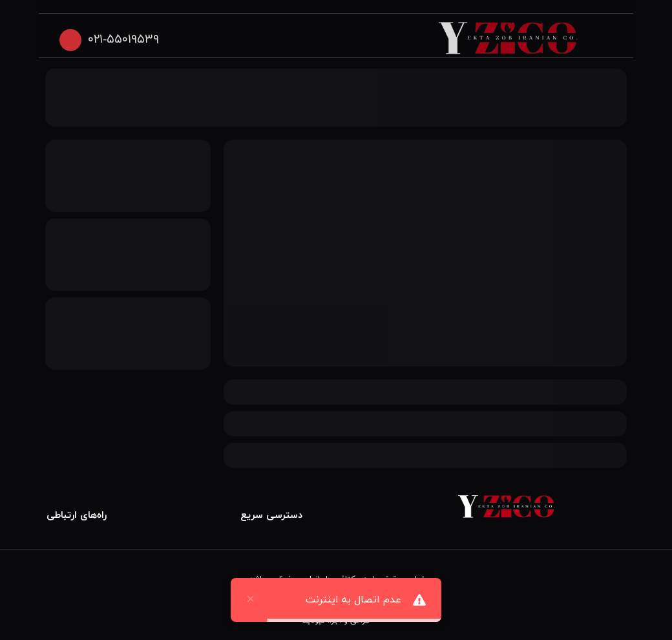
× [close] (251, 600)
